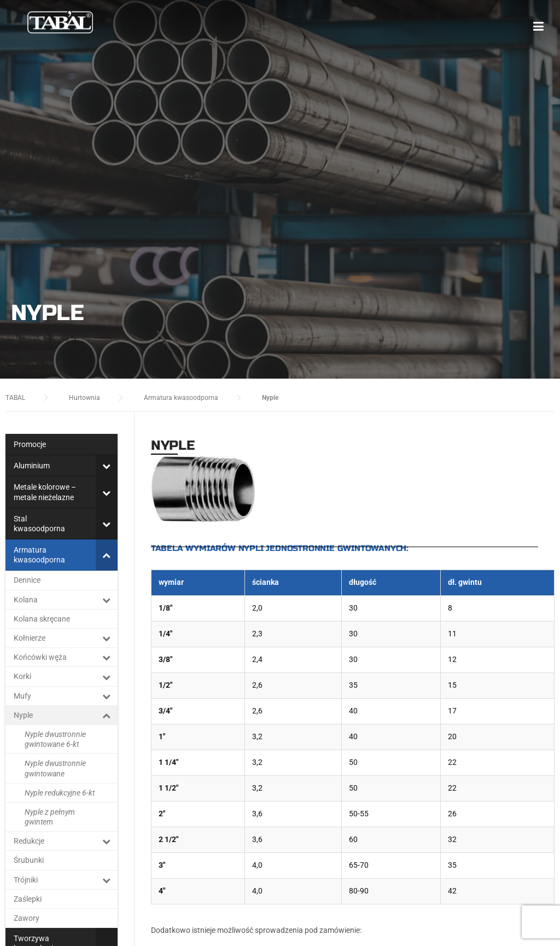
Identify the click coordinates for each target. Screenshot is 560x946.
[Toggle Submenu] (107, 466)
